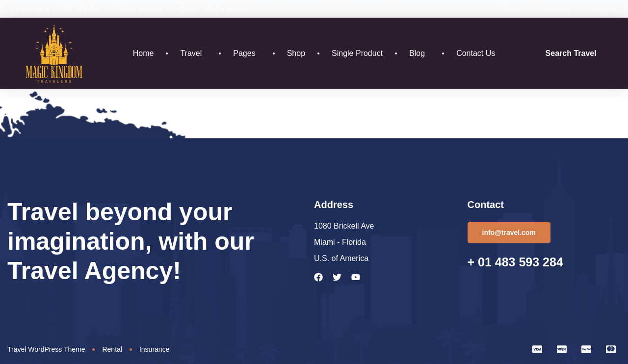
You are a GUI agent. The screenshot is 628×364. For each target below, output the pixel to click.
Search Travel (571, 53)
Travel (193, 53)
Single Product (357, 53)
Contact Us (476, 53)
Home (144, 53)
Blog (419, 53)
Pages (247, 53)
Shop (296, 53)
